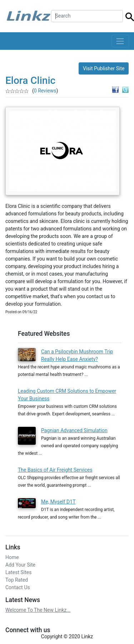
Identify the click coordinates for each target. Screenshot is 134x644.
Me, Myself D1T (58, 502)
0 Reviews (45, 91)
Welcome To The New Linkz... (38, 610)
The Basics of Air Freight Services (55, 470)
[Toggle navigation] (120, 41)
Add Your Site (20, 565)
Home (12, 557)
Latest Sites (18, 572)
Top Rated (17, 580)
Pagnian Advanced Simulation (74, 430)
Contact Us (18, 587)
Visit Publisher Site (104, 68)
